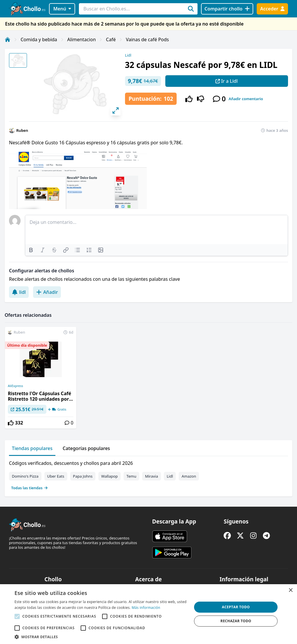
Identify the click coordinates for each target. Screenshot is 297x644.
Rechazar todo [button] (236, 621)
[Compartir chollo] (227, 9)
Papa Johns (83, 476)
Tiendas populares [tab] (32, 448)
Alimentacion (82, 39)
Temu (131, 476)
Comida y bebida (39, 39)
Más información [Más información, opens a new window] (146, 608)
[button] (101, 637)
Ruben (22, 130)
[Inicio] (8, 39)
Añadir (47, 292)
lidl (19, 292)
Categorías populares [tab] (86, 448)
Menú (62, 9)
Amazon (189, 476)
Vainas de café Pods (147, 39)
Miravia (152, 476)
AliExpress (15, 386)
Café (111, 39)
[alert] (148, 614)
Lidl (128, 55)
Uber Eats (56, 476)
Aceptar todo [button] (236, 607)
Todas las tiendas (30, 488)
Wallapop (109, 476)
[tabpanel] (148, 474)
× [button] (290, 590)
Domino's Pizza (25, 476)
